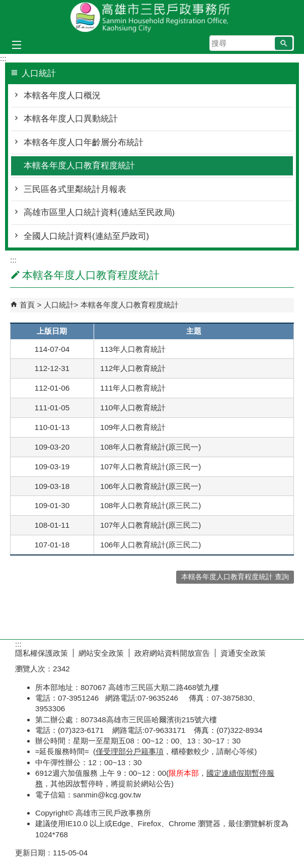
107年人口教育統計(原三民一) (150, 467)
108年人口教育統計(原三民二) (150, 505)
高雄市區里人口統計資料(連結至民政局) (99, 212)
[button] (284, 43)
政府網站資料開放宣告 (172, 653)
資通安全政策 (243, 653)
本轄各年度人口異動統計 (71, 119)
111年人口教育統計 (133, 388)
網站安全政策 (101, 653)
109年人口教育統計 (133, 427)
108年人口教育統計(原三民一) (150, 447)
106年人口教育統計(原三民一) (150, 486)
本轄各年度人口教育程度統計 (79, 166)
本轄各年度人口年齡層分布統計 (84, 142)
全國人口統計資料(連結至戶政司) (86, 236)
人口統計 (59, 305)
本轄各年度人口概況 (62, 96)
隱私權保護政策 (42, 653)
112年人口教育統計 (133, 368)
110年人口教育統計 (133, 408)
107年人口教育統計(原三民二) (150, 525)
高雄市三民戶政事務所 (152, 17)
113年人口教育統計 (133, 349)
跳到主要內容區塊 (5, 5)
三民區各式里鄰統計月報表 (75, 189)
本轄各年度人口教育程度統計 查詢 (235, 577)
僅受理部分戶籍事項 (130, 751)
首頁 (27, 305)
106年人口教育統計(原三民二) (150, 545)
